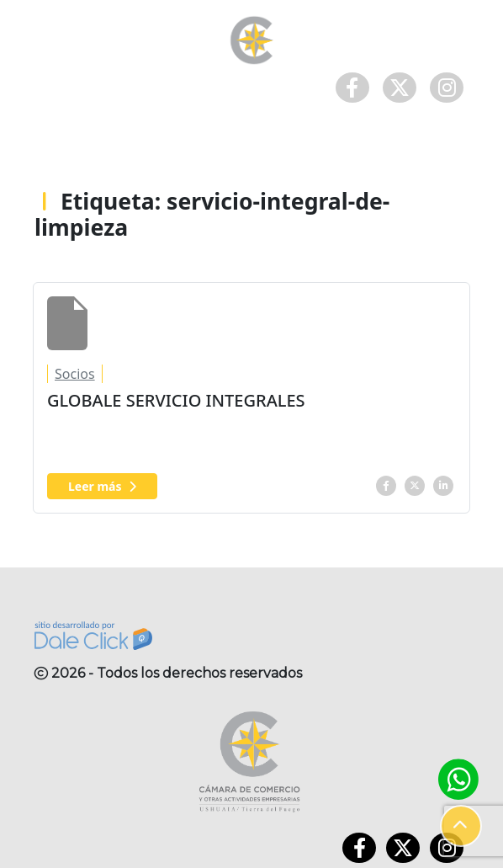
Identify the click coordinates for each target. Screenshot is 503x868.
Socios (75, 374)
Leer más (102, 486)
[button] (461, 826)
